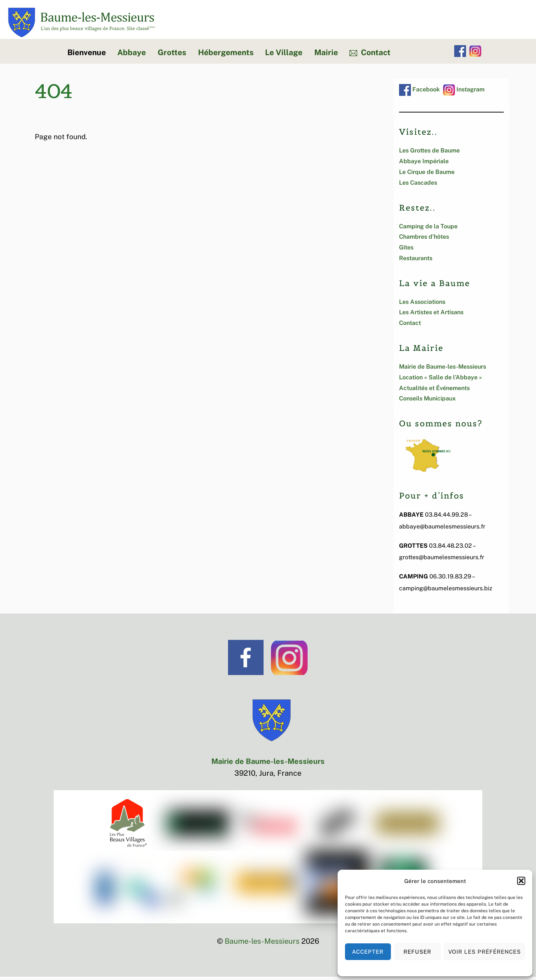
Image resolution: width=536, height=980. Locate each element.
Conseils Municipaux (427, 402)
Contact (370, 56)
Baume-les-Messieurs (262, 944)
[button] (521, 881)
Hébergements (226, 56)
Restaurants (416, 261)
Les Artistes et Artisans (431, 316)
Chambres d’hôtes (424, 240)
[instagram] (475, 54)
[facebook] (460, 54)
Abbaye (132, 56)
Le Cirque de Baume (427, 175)
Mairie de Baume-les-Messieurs (443, 370)
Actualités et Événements (434, 391)
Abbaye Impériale (424, 165)
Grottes (172, 56)
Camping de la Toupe (428, 230)
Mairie (326, 56)
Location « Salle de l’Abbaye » (440, 381)
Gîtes (406, 251)
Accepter (368, 952)
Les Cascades (418, 186)
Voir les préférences (485, 952)
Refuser (417, 952)
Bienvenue (87, 56)
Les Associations (422, 305)
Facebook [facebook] (419, 93)
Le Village (284, 56)
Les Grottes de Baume (429, 154)
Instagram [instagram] (464, 93)
